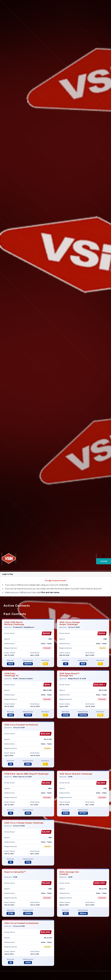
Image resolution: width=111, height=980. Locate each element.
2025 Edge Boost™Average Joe (70, 675)
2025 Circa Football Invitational (21, 725)
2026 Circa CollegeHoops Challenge (70, 623)
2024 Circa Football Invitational (21, 923)
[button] (56, 562)
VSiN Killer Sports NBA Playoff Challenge (26, 774)
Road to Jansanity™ (15, 873)
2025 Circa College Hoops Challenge (24, 823)
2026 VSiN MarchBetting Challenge (14, 623)
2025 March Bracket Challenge (76, 774)
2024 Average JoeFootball (69, 873)
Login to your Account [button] (55, 581)
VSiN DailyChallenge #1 (11, 675)
